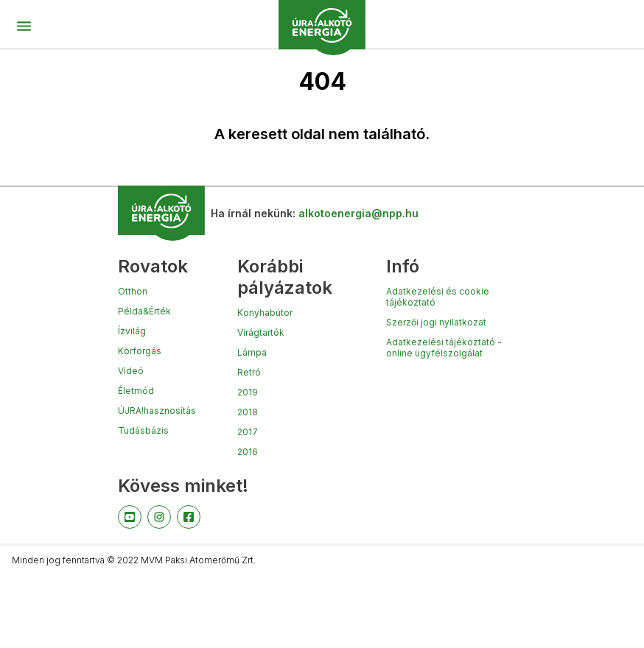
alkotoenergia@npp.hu (358, 213)
